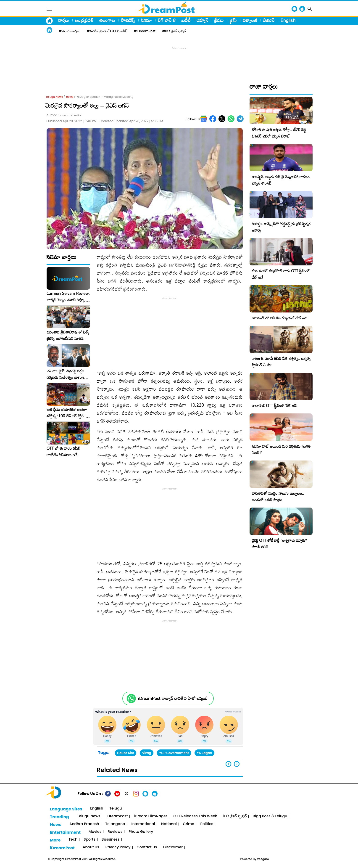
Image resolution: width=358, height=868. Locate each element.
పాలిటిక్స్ (128, 20)
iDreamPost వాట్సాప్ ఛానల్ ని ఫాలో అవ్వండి (173, 698)
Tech (73, 840)
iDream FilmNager (150, 816)
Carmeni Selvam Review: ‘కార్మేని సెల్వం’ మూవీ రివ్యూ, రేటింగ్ (68, 297)
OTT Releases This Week (195, 816)
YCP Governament (174, 753)
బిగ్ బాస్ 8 (167, 20)
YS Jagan (204, 753)
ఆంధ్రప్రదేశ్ (84, 20)
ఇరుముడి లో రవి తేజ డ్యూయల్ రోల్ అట (280, 318)
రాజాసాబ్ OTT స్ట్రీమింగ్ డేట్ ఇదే (274, 406)
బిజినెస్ (269, 20)
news (70, 97)
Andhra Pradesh (84, 824)
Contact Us (147, 847)
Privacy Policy (118, 847)
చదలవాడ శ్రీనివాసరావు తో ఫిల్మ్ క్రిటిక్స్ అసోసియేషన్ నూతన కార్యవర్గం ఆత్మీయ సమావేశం (68, 335)
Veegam (263, 859)
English (288, 20)
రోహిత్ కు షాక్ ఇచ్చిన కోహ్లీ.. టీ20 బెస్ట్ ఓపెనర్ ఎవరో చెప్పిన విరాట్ (279, 133)
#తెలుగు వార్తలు (70, 31)
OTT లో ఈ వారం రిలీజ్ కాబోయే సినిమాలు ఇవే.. (63, 452)
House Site (126, 753)
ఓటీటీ (186, 20)
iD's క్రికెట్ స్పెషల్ (235, 816)
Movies (95, 832)
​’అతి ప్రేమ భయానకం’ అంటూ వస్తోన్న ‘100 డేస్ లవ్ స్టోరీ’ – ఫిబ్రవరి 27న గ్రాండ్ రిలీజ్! (67, 413)
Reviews (115, 832)
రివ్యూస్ (202, 20)
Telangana (115, 824)
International (143, 824)
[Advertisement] (179, 61)
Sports (89, 840)
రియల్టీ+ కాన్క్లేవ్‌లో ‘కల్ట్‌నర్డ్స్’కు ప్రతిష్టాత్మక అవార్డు (281, 227)
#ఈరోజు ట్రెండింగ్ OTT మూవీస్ (107, 31)
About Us (91, 847)
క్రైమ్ (233, 20)
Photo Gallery (141, 832)
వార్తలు (63, 20)
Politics (207, 824)
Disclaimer (173, 847)
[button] (237, 764)
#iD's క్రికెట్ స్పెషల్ (174, 31)
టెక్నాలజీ (250, 20)
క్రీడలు (219, 20)
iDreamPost (117, 816)
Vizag (147, 753)
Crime (188, 824)
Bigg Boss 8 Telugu (270, 816)
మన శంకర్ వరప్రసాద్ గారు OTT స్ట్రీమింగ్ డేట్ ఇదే (281, 274)
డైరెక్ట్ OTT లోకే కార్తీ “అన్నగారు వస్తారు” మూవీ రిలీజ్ (279, 544)
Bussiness (111, 840)
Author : (64, 115)
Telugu (116, 808)
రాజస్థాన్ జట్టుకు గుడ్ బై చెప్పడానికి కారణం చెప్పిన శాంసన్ (281, 180)
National (169, 824)
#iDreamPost (145, 31)
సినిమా (146, 20)
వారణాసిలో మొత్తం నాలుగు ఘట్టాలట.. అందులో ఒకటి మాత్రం (278, 496)
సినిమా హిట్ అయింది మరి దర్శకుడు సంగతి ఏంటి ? (281, 449)
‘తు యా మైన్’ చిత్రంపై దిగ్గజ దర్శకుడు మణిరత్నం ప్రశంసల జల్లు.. (66, 374)
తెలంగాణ (107, 20)
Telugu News (54, 97)
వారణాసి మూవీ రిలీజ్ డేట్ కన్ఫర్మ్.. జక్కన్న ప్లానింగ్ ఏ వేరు (281, 362)
